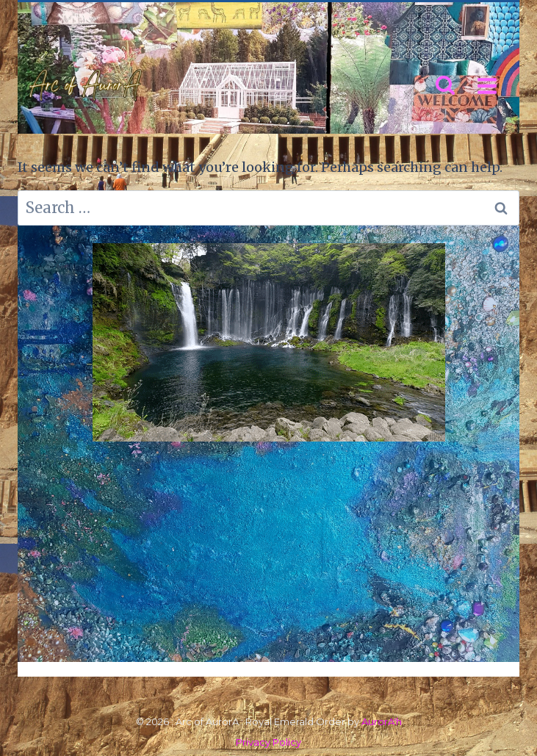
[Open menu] (487, 86)
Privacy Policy (268, 742)
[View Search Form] (445, 86)
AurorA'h (382, 721)
